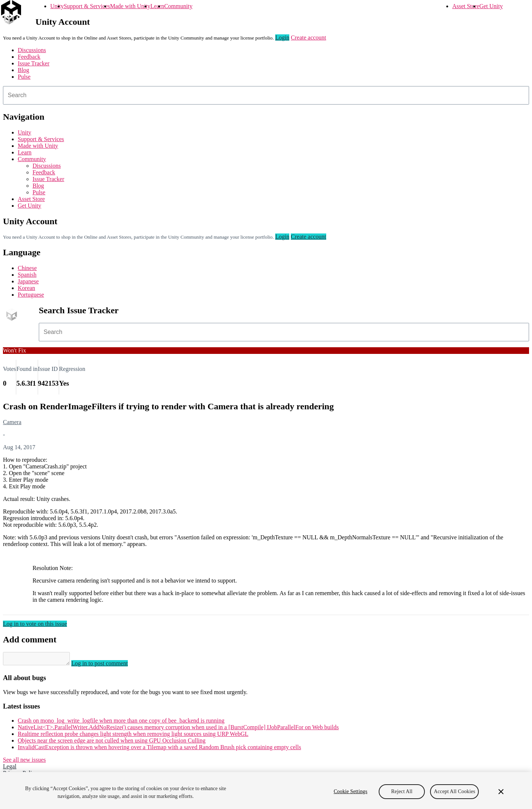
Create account (308, 37)
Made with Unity (130, 6)
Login (282, 37)
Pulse (24, 77)
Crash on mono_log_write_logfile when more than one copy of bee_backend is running (121, 723)
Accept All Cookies (454, 791)
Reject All (402, 791)
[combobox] (266, 95)
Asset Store (466, 6)
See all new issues (24, 762)
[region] (266, 791)
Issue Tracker (34, 63)
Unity (57, 6)
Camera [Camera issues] (12, 422)
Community (178, 6)
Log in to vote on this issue (35, 624)
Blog (23, 70)
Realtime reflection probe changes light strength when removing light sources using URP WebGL (133, 736)
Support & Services (87, 6)
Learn (157, 6)
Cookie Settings (350, 791)
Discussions (32, 50)
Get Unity (491, 6)
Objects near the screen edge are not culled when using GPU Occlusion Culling (112, 743)
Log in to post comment (107, 665)
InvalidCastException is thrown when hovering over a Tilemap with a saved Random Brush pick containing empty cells (159, 749)
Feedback (29, 57)
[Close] (501, 792)
